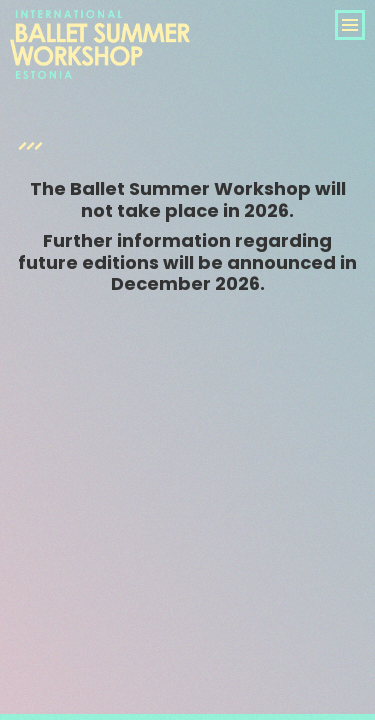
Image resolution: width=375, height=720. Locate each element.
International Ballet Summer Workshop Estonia (100, 67)
